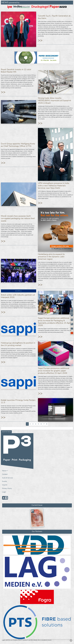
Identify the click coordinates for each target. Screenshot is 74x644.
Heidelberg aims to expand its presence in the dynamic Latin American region (51, 257)
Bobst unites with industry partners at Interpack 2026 (18, 296)
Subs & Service (7, 478)
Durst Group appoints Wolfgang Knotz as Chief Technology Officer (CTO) (18, 145)
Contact (5, 474)
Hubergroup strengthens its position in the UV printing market (18, 344)
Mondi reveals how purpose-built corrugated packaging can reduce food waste (18, 218)
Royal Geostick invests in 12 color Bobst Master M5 (16, 71)
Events (4, 481)
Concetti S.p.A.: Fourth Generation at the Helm (54, 17)
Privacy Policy (7, 488)
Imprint (5, 485)
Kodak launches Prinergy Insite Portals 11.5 (18, 401)
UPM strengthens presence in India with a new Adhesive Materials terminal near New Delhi (54, 186)
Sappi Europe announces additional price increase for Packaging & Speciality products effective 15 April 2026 (55, 322)
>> (40, 40)
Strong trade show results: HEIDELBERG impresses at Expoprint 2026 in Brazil (54, 100)
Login (4, 492)
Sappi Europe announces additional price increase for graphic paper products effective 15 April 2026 (54, 371)
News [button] (4, 471)
